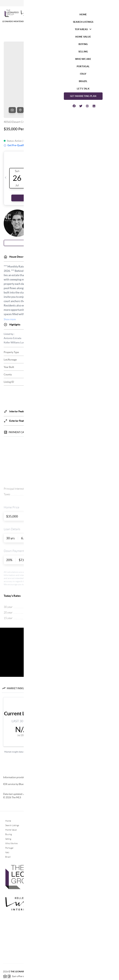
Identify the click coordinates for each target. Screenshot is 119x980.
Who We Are (11, 820)
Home (8, 797)
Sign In (107, 3)
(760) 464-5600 (60, 929)
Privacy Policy (72, 976)
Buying (9, 811)
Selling (8, 815)
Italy (7, 829)
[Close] (112, 950)
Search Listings (12, 802)
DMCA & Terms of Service (93, 976)
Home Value (11, 806)
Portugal (9, 824)
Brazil (8, 833)
